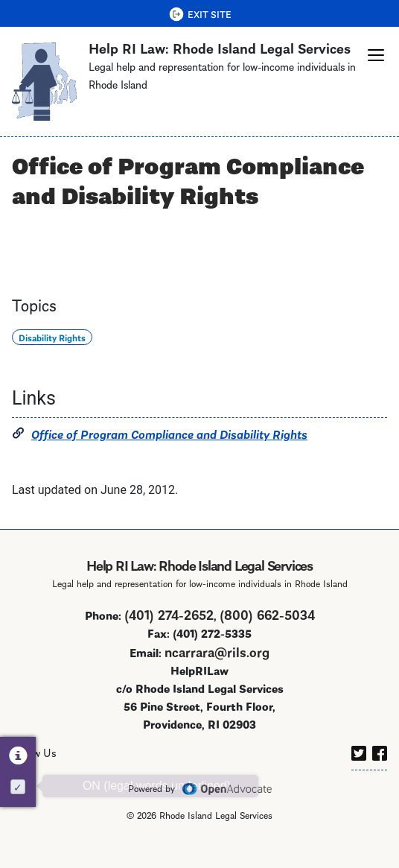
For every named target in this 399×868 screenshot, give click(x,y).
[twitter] (359, 767)
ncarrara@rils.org (217, 668)
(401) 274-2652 (169, 631)
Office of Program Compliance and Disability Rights (169, 450)
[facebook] (380, 767)
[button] (376, 55)
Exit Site (210, 13)
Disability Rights (52, 354)
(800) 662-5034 (267, 631)
